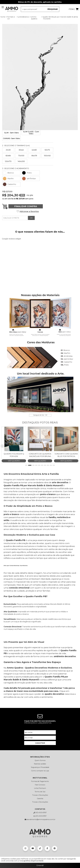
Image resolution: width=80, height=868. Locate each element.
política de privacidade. (34, 861)
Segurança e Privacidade (40, 761)
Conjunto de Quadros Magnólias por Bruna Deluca (40, 449)
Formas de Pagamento (40, 775)
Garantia (40, 792)
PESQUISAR (53, 9)
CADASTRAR (40, 736)
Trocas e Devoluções (40, 789)
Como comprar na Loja (40, 764)
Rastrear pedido (40, 757)
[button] (26, 459)
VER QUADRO (14, 454)
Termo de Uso (40, 785)
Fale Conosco (40, 778)
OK (31, 218)
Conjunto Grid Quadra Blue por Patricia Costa (66, 449)
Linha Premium (40, 782)
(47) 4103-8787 (40, 806)
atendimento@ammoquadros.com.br (40, 813)
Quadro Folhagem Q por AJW (14, 448)
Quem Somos (40, 754)
